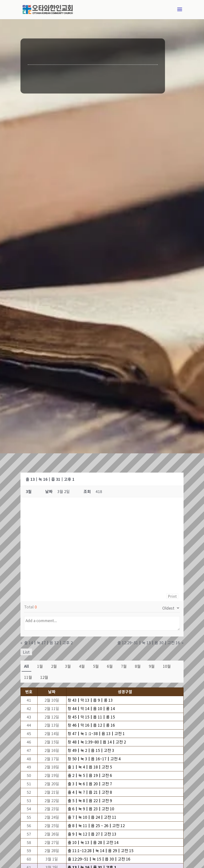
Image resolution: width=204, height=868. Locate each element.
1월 (40, 666)
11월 (28, 677)
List (26, 652)
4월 (82, 666)
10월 (167, 666)
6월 (110, 666)
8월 (138, 666)
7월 (124, 666)
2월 (54, 666)
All (26, 666)
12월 (44, 677)
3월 (68, 666)
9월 (152, 666)
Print (172, 596)
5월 (96, 666)
